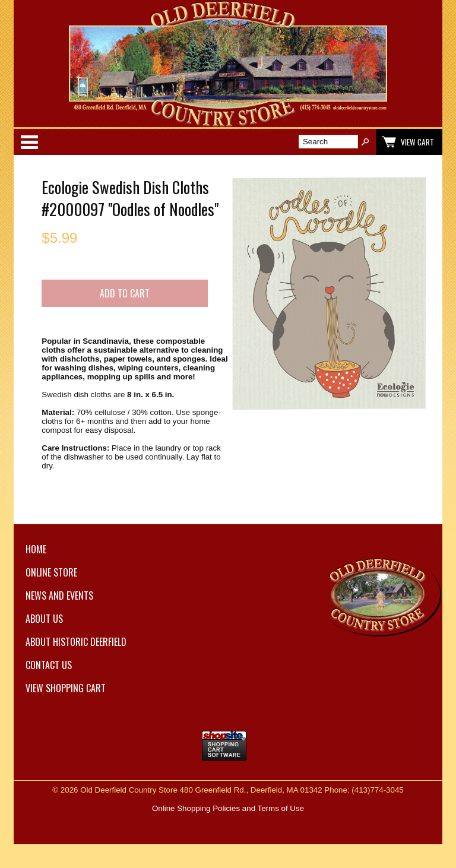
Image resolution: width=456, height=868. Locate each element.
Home (36, 549)
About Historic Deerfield (76, 642)
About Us (44, 619)
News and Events (59, 595)
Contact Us (49, 665)
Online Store (51, 572)
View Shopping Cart (66, 688)
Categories (29, 142)
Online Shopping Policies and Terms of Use (228, 808)
